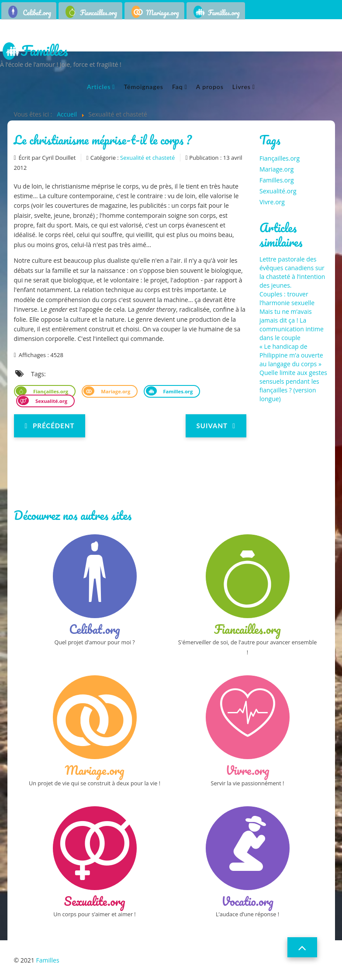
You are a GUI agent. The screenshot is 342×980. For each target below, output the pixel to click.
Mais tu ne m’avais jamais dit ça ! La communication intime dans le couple (292, 325)
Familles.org (224, 13)
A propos (210, 87)
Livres (242, 87)
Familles (44, 51)
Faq (178, 87)
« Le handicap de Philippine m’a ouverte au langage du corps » (291, 355)
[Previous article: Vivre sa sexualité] (50, 426)
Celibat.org (37, 13)
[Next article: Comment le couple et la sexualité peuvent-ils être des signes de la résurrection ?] (216, 426)
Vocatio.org (247, 901)
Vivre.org (272, 202)
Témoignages (143, 87)
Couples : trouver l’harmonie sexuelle (287, 298)
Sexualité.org (51, 401)
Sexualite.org (95, 901)
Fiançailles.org (50, 391)
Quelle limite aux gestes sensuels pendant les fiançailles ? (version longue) (293, 386)
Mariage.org (162, 13)
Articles (99, 87)
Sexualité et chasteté (147, 158)
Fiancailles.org (98, 13)
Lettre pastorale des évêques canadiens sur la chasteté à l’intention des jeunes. (292, 272)
